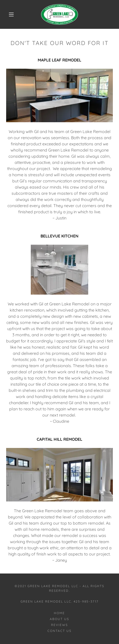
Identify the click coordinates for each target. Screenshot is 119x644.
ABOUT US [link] (60, 619)
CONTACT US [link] (60, 631)
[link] (60, 14)
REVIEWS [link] (60, 625)
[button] (12, 14)
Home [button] (59, 613)
